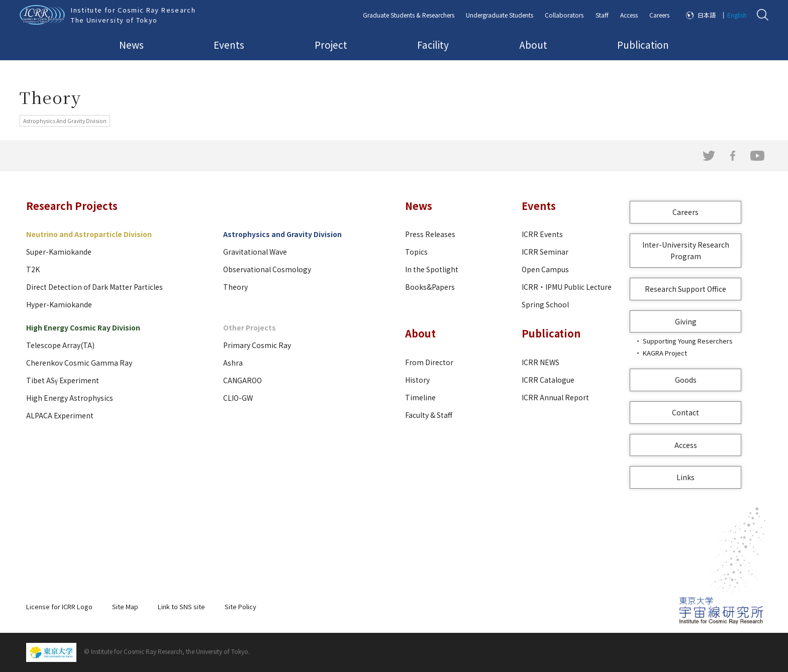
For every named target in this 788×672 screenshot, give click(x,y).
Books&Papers (430, 287)
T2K (33, 269)
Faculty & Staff (429, 415)
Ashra (233, 363)
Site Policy (240, 606)
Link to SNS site (181, 606)
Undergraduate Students (500, 15)
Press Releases (430, 234)
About (533, 44)
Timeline (420, 397)
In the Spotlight (432, 269)
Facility (433, 44)
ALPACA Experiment (60, 415)
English (737, 15)
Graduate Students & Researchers (409, 15)
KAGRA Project (665, 353)
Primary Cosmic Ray (257, 345)
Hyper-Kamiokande (59, 304)
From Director (429, 362)
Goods (686, 380)
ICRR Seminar (545, 252)
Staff (602, 15)
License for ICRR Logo (59, 606)
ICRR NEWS (540, 362)
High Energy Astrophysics (70, 398)
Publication (643, 44)
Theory (235, 287)
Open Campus (545, 269)
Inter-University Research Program (686, 250)
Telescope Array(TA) (60, 345)
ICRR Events (542, 234)
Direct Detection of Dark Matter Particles (94, 287)
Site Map (125, 606)
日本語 (707, 15)
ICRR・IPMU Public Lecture (567, 287)
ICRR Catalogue (548, 380)
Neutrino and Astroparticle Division (89, 234)
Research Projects (72, 206)
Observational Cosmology (267, 269)
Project (331, 44)
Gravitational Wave (255, 252)
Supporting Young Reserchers (688, 341)
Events (229, 44)
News (131, 44)
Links (685, 477)
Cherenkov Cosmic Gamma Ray (79, 363)
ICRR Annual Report (555, 397)
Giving (686, 321)
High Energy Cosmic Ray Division (83, 327)
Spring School (545, 304)
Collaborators (564, 15)
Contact (685, 412)
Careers (659, 15)
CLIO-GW (238, 398)
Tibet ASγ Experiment (63, 380)
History (417, 380)
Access (629, 15)
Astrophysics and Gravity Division (282, 234)
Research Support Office (685, 289)
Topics (416, 252)
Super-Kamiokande (59, 252)
